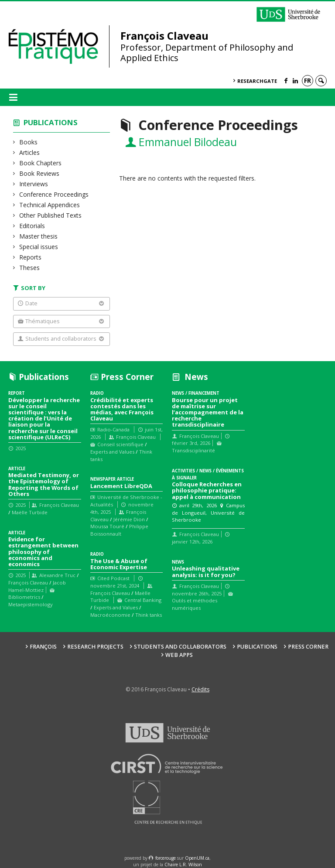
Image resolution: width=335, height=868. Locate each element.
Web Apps (179, 655)
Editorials (32, 226)
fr (308, 80)
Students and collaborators (180, 647)
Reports (31, 257)
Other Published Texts (51, 215)
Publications (51, 122)
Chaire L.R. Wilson (183, 865)
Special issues (39, 247)
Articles (30, 152)
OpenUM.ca (197, 858)
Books (29, 142)
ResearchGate (257, 81)
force (166, 858)
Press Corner (308, 647)
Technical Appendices (50, 205)
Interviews (34, 184)
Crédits (200, 689)
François (43, 647)
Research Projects (95, 647)
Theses (30, 268)
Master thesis (39, 236)
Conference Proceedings (54, 194)
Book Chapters (41, 163)
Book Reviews (39, 173)
